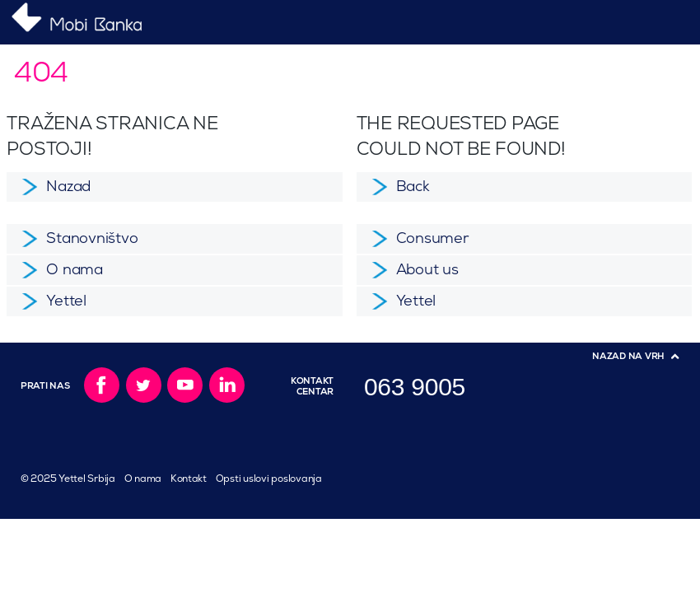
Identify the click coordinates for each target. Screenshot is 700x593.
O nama (143, 479)
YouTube (185, 385)
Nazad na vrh (628, 356)
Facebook (102, 385)
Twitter (144, 385)
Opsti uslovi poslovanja (269, 479)
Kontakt (189, 479)
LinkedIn (227, 385)
